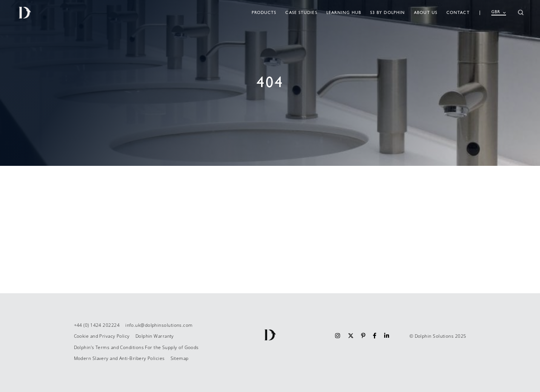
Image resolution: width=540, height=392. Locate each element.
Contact (458, 13)
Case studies (301, 13)
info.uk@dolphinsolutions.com (159, 325)
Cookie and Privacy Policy (102, 336)
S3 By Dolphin (388, 13)
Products (264, 13)
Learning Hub (344, 13)
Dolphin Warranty (155, 336)
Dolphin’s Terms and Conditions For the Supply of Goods (136, 347)
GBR (499, 12)
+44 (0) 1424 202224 (97, 325)
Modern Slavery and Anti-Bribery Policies (119, 358)
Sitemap (180, 358)
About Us (426, 13)
